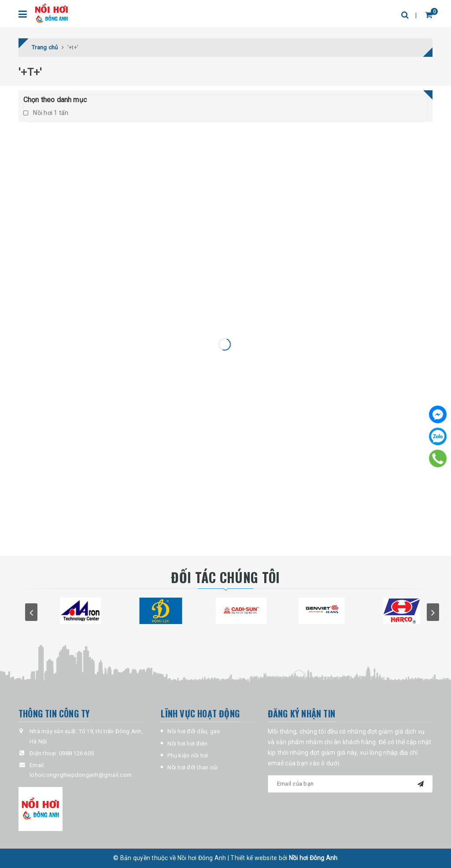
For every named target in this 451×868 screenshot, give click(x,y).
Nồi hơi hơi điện (187, 744)
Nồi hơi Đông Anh (313, 858)
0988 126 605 (76, 753)
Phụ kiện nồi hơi (188, 755)
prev (31, 612)
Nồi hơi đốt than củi (192, 767)
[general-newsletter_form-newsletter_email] (350, 784)
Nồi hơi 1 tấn (46, 113)
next (433, 612)
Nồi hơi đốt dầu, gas (194, 731)
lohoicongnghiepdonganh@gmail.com (81, 775)
